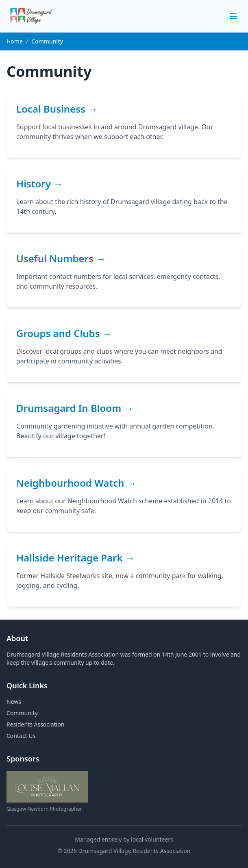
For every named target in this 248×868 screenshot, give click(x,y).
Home (15, 41)
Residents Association (35, 724)
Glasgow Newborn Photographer (44, 809)
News (14, 702)
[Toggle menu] (233, 16)
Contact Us (21, 736)
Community (22, 713)
